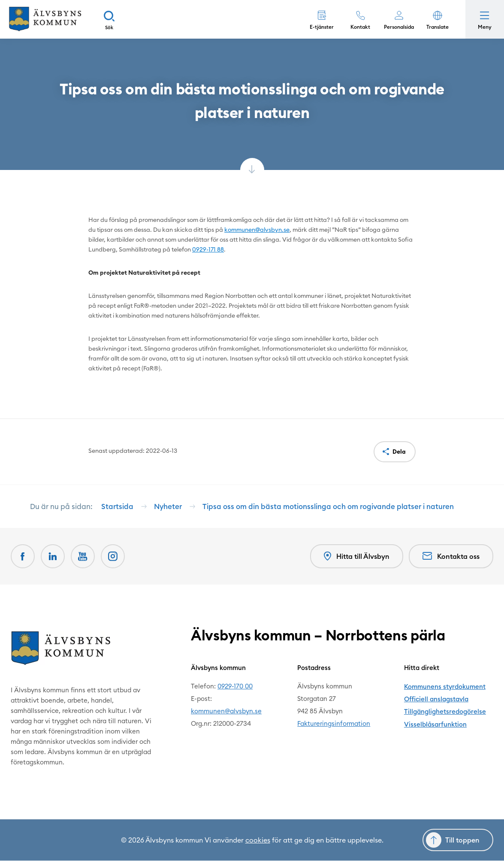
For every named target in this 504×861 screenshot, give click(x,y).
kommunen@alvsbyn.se (257, 230)
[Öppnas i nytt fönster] (113, 557)
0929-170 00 (235, 687)
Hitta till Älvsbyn (357, 556)
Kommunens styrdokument (445, 687)
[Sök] (109, 19)
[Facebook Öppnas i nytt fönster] (23, 557)
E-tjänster (322, 27)
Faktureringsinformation (334, 724)
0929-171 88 (208, 249)
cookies (258, 840)
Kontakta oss (451, 557)
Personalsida (399, 27)
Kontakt (360, 27)
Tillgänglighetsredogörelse (445, 711)
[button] (438, 19)
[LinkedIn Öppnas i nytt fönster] (53, 557)
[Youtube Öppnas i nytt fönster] (83, 557)
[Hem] (45, 19)
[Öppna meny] (485, 19)
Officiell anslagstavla (436, 699)
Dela (399, 452)
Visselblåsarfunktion (435, 724)
